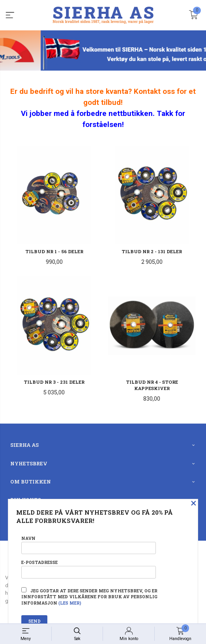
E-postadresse (88, 569)
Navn (88, 545)
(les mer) (70, 603)
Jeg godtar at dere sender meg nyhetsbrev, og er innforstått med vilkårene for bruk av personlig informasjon (89, 597)
